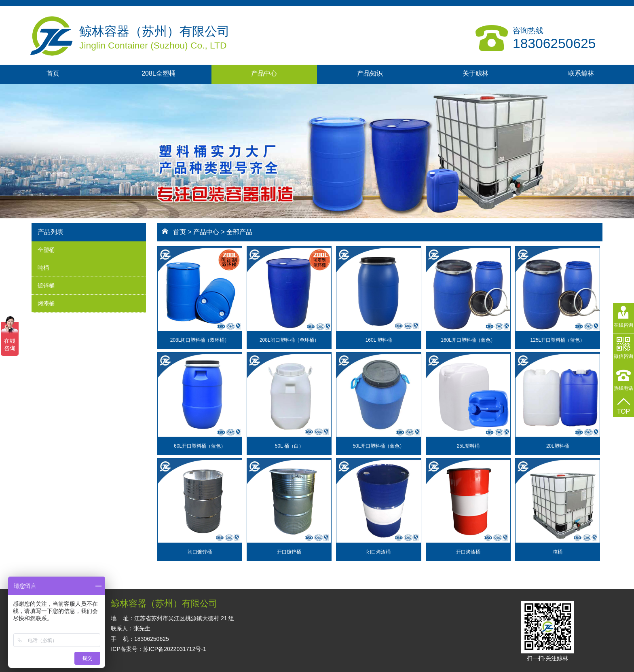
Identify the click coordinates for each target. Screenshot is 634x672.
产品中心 (264, 73)
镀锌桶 (46, 285)
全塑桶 (46, 250)
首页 (53, 73)
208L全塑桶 (158, 73)
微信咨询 (623, 352)
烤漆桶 (46, 303)
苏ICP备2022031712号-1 (175, 649)
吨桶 (43, 268)
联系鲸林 (581, 73)
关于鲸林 (475, 73)
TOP (623, 406)
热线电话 (623, 382)
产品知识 (370, 73)
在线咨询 (623, 318)
